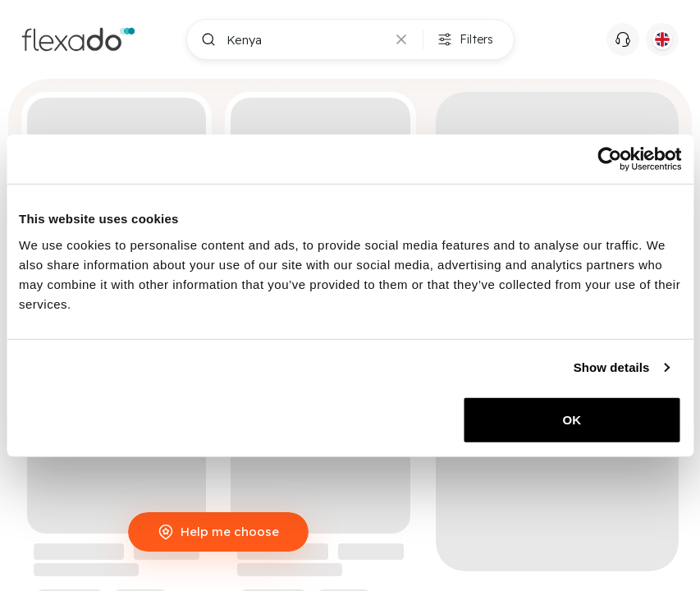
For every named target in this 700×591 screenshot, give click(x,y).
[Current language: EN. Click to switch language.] (662, 39)
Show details (612, 367)
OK (572, 419)
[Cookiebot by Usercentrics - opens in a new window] (609, 159)
